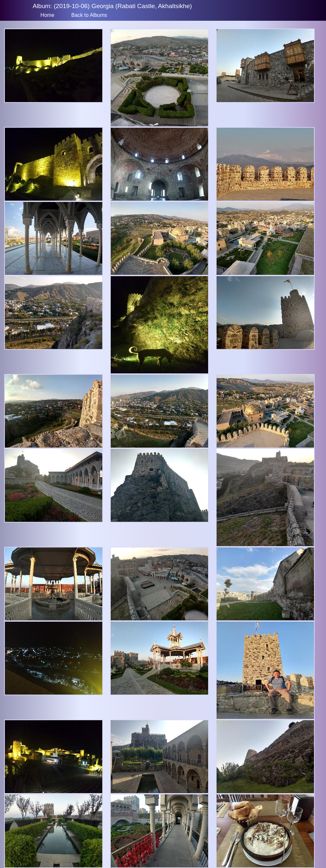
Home (47, 15)
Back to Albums (89, 15)
